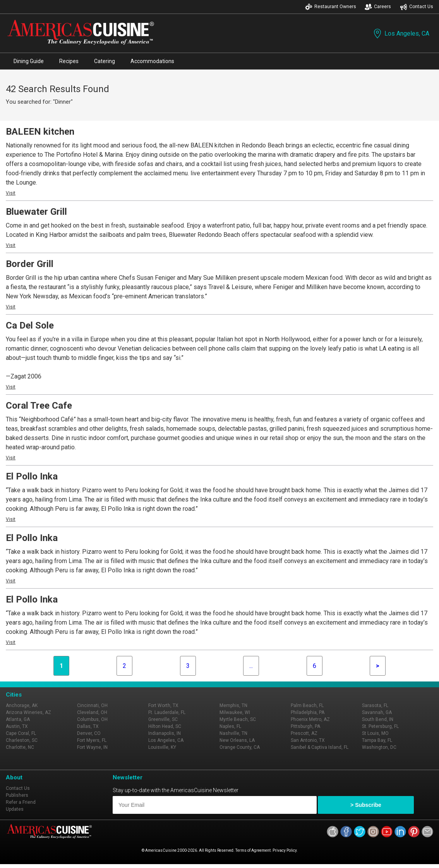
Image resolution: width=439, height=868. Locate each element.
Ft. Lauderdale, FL (167, 712)
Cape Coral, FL (21, 733)
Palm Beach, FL (307, 705)
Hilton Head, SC (165, 726)
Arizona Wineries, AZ (28, 712)
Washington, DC (379, 747)
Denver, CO (89, 733)
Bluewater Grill (36, 212)
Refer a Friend (21, 802)
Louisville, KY (162, 747)
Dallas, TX (88, 726)
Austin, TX (17, 726)
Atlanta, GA (18, 719)
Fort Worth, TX (163, 705)
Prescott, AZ (304, 733)
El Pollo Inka (32, 476)
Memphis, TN (233, 705)
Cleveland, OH (92, 712)
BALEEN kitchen (40, 132)
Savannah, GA (377, 712)
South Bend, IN (378, 719)
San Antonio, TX (308, 740)
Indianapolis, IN (165, 733)
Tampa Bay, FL (377, 740)
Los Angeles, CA (401, 33)
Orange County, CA (240, 747)
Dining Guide (29, 61)
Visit (11, 193)
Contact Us (417, 7)
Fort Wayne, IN (92, 747)
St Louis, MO (375, 733)
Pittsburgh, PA (305, 726)
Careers (378, 7)
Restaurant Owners (331, 7)
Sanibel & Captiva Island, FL (320, 747)
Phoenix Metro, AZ (310, 719)
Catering (105, 61)
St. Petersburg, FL (380, 726)
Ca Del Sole (30, 325)
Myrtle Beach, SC (238, 719)
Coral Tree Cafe (39, 406)
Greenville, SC (163, 719)
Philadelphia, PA (308, 712)
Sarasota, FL (375, 705)
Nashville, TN (233, 733)
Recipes (69, 61)
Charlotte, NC (20, 747)
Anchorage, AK (22, 705)
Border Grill (30, 264)
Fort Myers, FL (92, 740)
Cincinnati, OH (92, 705)
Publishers (17, 795)
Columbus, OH (92, 719)
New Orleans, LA (237, 740)
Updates (15, 809)
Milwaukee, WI (235, 712)
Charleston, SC (22, 740)
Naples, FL (230, 726)
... (251, 666)
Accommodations (152, 61)
